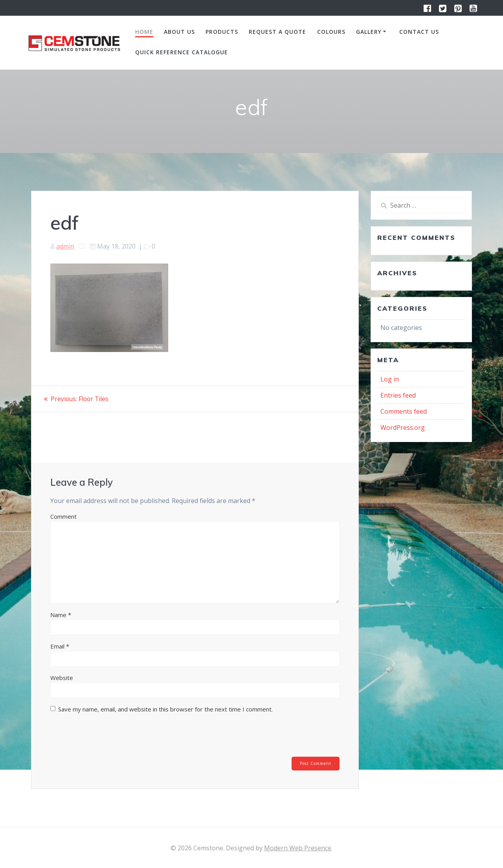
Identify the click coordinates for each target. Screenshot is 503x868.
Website (62, 677)
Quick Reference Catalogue (182, 52)
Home (144, 32)
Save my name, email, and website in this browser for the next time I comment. (165, 709)
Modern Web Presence (298, 848)
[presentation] (104, 737)
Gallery (369, 32)
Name (61, 614)
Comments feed (404, 411)
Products (222, 32)
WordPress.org (403, 428)
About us (179, 32)
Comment (63, 516)
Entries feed (398, 395)
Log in (390, 379)
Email (60, 646)
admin (65, 246)
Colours (331, 32)
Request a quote (277, 32)
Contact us (419, 32)
